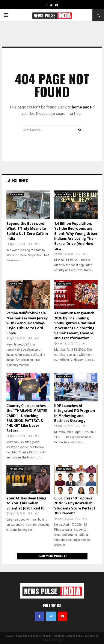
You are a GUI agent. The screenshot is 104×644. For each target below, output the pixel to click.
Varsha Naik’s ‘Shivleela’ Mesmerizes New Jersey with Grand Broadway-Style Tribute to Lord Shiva (27, 323)
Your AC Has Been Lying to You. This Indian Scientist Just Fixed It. (26, 503)
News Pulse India (52, 640)
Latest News (17, 180)
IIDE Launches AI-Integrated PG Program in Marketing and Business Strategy (75, 413)
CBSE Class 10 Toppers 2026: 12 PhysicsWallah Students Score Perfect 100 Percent (75, 506)
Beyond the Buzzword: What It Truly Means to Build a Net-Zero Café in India (27, 231)
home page (82, 107)
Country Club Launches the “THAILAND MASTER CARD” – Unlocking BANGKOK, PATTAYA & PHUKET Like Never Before (27, 418)
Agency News (16, 194)
